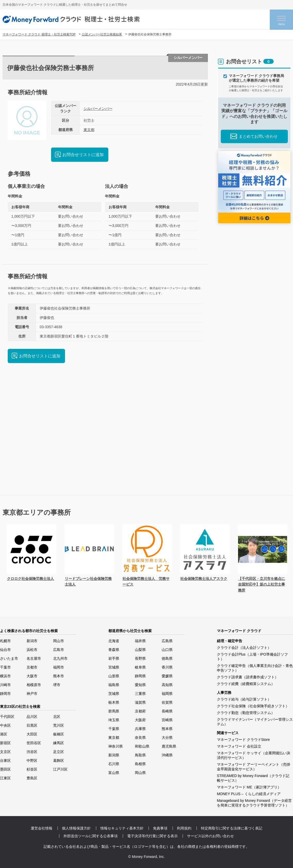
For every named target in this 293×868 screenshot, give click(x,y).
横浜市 (5, 676)
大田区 (32, 734)
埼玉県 (114, 720)
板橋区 (59, 734)
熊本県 (167, 729)
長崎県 (167, 711)
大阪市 (32, 676)
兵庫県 (140, 729)
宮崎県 (167, 720)
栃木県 (114, 702)
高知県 (167, 685)
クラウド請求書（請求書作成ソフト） (248, 677)
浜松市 (32, 650)
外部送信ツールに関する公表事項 (91, 836)
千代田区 (7, 717)
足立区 (59, 752)
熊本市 (59, 676)
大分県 (167, 738)
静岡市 (5, 694)
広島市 (59, 650)
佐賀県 (167, 702)
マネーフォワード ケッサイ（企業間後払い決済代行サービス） (254, 755)
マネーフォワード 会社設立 (239, 746)
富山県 (114, 773)
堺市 (57, 685)
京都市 (32, 667)
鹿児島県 (169, 746)
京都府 (140, 711)
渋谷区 (32, 752)
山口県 (167, 650)
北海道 (114, 641)
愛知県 (140, 685)
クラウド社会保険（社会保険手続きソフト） (253, 706)
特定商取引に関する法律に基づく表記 (232, 828)
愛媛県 (167, 676)
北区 (57, 717)
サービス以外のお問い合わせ (210, 836)
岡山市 (59, 641)
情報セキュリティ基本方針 (122, 828)
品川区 (32, 717)
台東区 (5, 761)
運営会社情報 (42, 828)
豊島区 (32, 778)
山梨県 (140, 650)
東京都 (89, 130)
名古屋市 (34, 658)
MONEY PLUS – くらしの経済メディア (249, 794)
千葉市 (5, 667)
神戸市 (32, 694)
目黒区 (32, 725)
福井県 (140, 641)
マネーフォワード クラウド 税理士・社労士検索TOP (39, 34)
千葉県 (114, 729)
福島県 (114, 685)
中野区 (32, 761)
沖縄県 (167, 755)
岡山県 (140, 773)
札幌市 (5, 641)
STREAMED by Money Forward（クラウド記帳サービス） (253, 778)
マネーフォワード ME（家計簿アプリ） (249, 787)
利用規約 (184, 828)
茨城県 (114, 694)
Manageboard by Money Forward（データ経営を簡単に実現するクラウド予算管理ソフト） (254, 803)
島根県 (140, 764)
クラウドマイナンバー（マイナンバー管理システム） (255, 722)
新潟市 (32, 641)
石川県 (114, 764)
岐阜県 (140, 667)
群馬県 (114, 711)
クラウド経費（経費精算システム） (246, 684)
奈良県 (140, 738)
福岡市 (59, 667)
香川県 (167, 667)
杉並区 (32, 769)
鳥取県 (140, 755)
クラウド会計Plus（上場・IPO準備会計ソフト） (252, 657)
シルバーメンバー (98, 109)
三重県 (140, 694)
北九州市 (60, 658)
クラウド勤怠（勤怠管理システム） (246, 713)
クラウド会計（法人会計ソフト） (244, 648)
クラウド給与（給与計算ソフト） (244, 699)
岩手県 (114, 658)
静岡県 (140, 676)
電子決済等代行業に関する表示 (152, 836)
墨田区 (5, 769)
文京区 (5, 752)
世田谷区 (34, 743)
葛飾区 (59, 761)
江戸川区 (60, 769)
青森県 (114, 650)
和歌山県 (142, 746)
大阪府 (140, 720)
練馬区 (59, 743)
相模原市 (34, 685)
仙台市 (5, 650)
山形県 (114, 676)
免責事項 (160, 828)
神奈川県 (116, 746)
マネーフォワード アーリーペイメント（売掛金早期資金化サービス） (254, 767)
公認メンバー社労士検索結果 (102, 34)
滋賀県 (140, 702)
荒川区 (59, 725)
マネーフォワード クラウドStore (243, 740)
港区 (4, 734)
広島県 (167, 641)
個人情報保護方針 (76, 828)
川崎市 (5, 685)
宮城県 (114, 667)
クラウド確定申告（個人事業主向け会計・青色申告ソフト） (255, 668)
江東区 (5, 778)
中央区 (5, 725)
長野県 (140, 658)
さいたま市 (9, 658)
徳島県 (167, 658)
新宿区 (5, 743)
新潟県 (114, 755)
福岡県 (167, 694)
